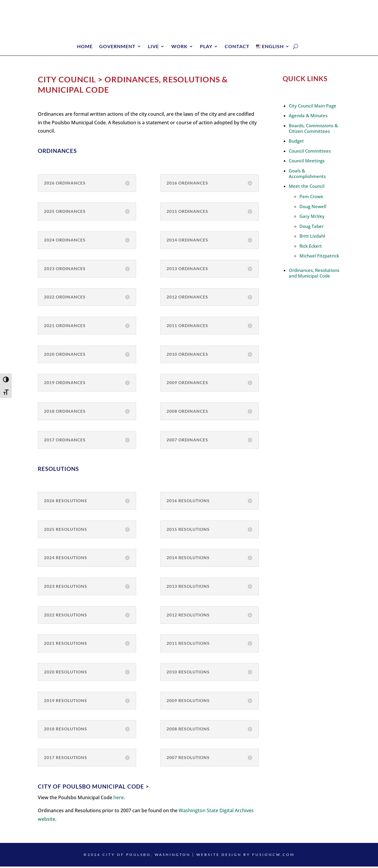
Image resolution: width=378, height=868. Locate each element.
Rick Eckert (311, 247)
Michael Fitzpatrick (319, 257)
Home (85, 47)
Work (179, 47)
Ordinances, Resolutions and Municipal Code (314, 274)
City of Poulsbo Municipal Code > (93, 788)
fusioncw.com (273, 856)
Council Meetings (307, 162)
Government (117, 47)
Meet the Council (307, 187)
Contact (237, 47)
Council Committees (310, 152)
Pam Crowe (311, 198)
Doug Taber (312, 228)
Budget (296, 142)
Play (206, 47)
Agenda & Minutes (308, 117)
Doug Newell (313, 208)
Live (153, 47)
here (119, 799)
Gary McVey (312, 218)
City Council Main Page (313, 107)
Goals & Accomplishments (307, 175)
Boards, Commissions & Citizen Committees (313, 130)
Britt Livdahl (312, 237)
